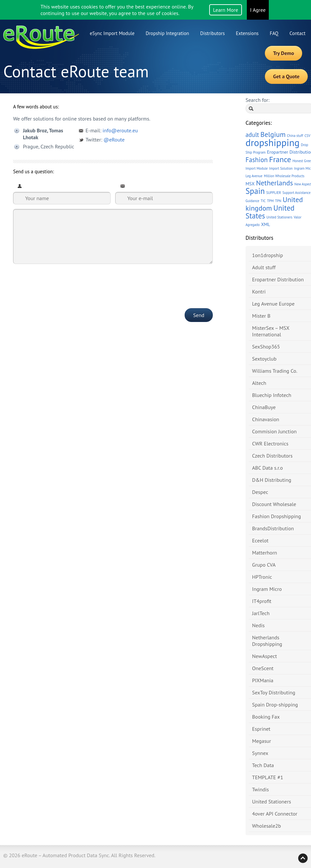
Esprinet (261, 729)
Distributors (213, 33)
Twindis (260, 789)
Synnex (260, 753)
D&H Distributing (272, 480)
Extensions (247, 33)
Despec (260, 492)
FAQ (274, 33)
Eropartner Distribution (278, 279)
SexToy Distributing (274, 692)
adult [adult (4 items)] (252, 135)
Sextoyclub (264, 359)
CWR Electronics (270, 443)
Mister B (261, 316)
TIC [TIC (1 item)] (263, 201)
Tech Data (263, 765)
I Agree (258, 10)
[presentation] (63, 282)
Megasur (262, 741)
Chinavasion (266, 419)
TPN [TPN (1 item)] (278, 201)
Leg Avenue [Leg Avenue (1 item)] (254, 176)
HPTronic (262, 577)
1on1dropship (267, 255)
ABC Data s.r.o (267, 468)
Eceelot (260, 540)
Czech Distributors (272, 456)
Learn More (226, 10)
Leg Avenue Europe (273, 304)
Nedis (258, 625)
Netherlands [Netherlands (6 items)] (274, 183)
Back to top (303, 858)
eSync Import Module (112, 33)
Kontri (259, 292)
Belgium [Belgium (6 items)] (273, 134)
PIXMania (263, 680)
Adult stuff (264, 267)
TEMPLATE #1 (268, 777)
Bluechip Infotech (272, 395)
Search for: (257, 100)
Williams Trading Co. (275, 371)
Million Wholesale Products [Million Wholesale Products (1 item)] (284, 176)
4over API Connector (275, 814)
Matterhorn (265, 553)
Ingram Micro (267, 589)
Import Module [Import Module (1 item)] (257, 168)
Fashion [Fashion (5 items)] (257, 160)
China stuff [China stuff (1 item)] (295, 136)
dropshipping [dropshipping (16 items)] (273, 142)
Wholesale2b (266, 826)
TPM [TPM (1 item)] (270, 201)
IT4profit (262, 601)
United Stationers (272, 802)
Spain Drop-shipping (275, 705)
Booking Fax (266, 717)
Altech (259, 383)
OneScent (263, 668)
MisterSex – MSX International (271, 331)
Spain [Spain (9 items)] (255, 191)
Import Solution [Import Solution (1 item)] (281, 168)
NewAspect (265, 656)
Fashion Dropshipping (276, 516)
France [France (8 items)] (280, 159)
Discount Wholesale (274, 504)
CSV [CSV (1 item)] (307, 136)
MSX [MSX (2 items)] (250, 184)
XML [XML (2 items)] (265, 224)
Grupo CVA (264, 565)
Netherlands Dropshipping (267, 641)
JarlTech (261, 613)
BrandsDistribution (273, 528)
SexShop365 (266, 347)
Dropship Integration (167, 33)
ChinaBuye (264, 407)
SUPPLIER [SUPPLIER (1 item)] (274, 193)
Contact (297, 33)
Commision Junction (274, 431)
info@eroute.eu (120, 130)
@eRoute (114, 140)
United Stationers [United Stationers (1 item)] (279, 217)
